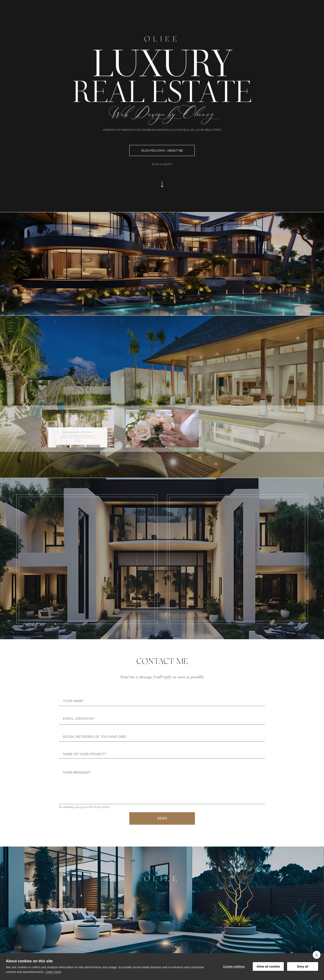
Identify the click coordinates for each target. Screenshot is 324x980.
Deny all (303, 967)
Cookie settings (234, 967)
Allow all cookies (268, 967)
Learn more (53, 972)
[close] (317, 955)
